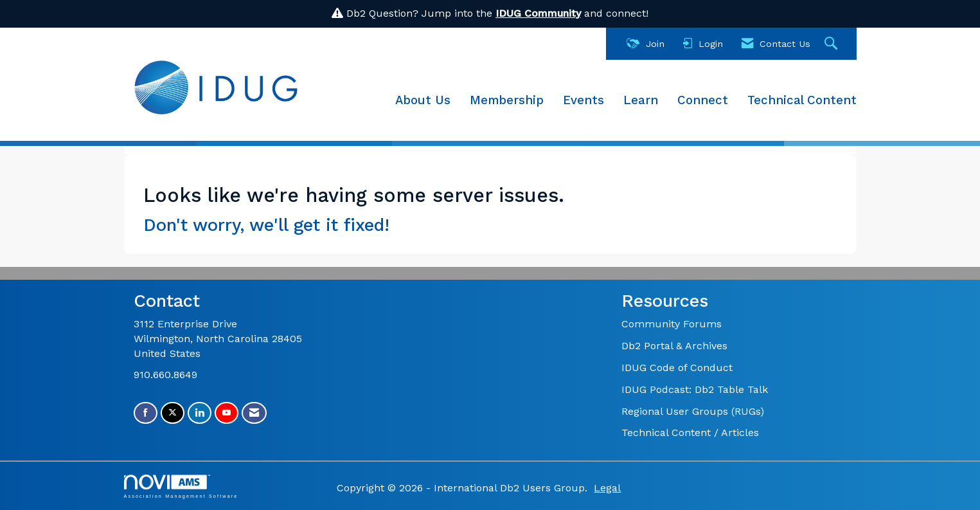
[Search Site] (833, 44)
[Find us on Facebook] (146, 413)
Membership (507, 100)
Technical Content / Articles (690, 433)
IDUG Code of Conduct (677, 368)
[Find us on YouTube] (227, 413)
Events (584, 100)
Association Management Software (181, 487)
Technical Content (802, 100)
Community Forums (672, 324)
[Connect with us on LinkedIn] (200, 413)
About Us (423, 100)
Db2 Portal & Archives (674, 346)
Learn (641, 100)
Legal (607, 488)
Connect (703, 100)
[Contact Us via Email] (254, 413)
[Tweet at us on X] (173, 413)
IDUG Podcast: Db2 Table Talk (695, 389)
